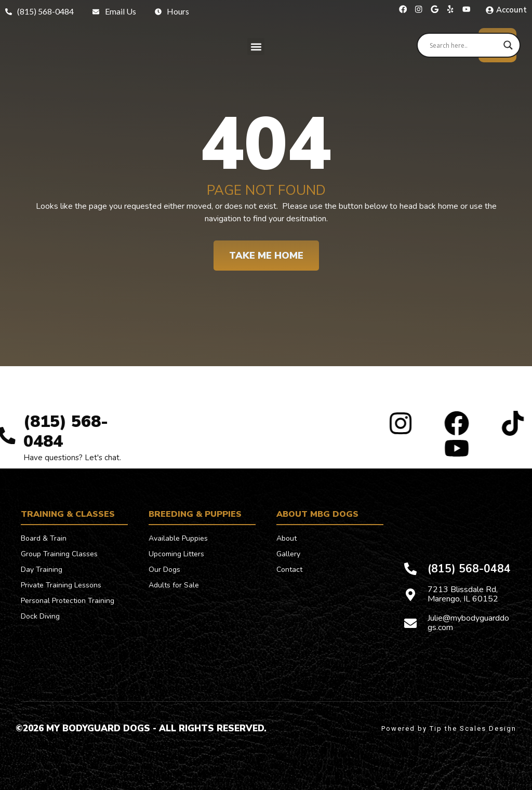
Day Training (42, 570)
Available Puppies (178, 538)
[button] (256, 46)
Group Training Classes (59, 554)
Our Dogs (164, 570)
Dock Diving (40, 616)
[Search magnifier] (508, 45)
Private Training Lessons (61, 585)
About (287, 538)
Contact (289, 570)
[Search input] (464, 45)
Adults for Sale (174, 585)
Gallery (288, 554)
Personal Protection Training (68, 601)
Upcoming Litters (176, 554)
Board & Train (44, 538)
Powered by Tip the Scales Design (449, 728)
